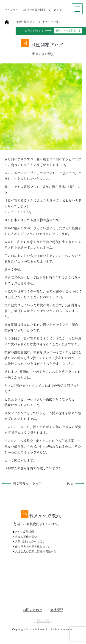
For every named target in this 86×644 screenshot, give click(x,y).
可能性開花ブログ (27, 22)
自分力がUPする (34, 31)
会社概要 (57, 609)
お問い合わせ (33, 609)
